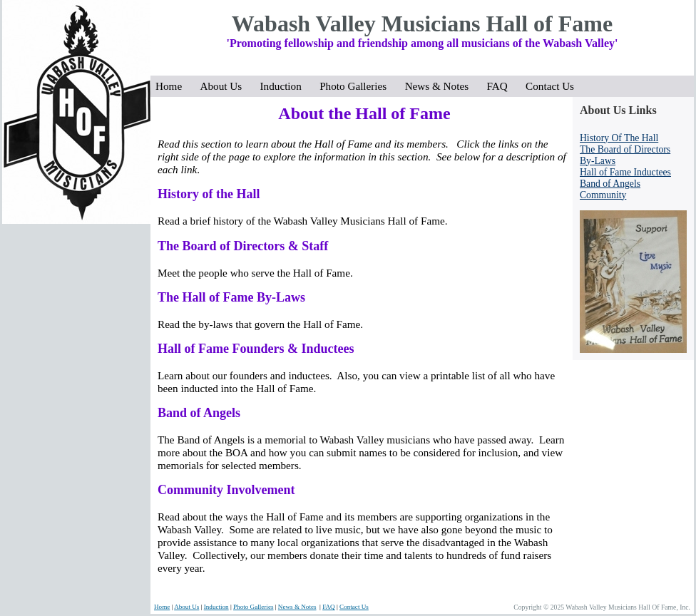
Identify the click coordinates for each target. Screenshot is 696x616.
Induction (285, 86)
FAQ (501, 86)
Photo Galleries (357, 86)
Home (173, 86)
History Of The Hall (619, 138)
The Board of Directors (625, 149)
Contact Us (550, 86)
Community (603, 195)
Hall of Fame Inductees (625, 172)
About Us (225, 86)
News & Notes (441, 86)
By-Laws (598, 161)
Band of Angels (610, 184)
